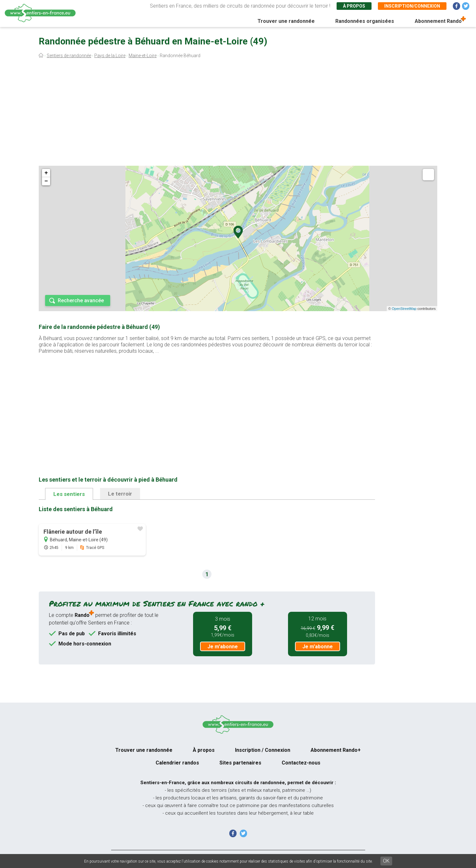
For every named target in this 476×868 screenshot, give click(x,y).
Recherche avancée (81, 300)
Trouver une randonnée (286, 21)
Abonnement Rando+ (336, 750)
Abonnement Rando (438, 21)
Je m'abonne (223, 647)
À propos (354, 6)
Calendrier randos (177, 763)
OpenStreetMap (404, 309)
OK (386, 861)
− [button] (46, 181)
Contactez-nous (301, 763)
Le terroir (120, 494)
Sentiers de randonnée (69, 56)
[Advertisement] (238, 114)
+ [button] (46, 173)
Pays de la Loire (110, 56)
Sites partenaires (240, 763)
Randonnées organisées (365, 21)
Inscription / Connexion (263, 750)
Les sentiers (69, 494)
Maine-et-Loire (143, 56)
